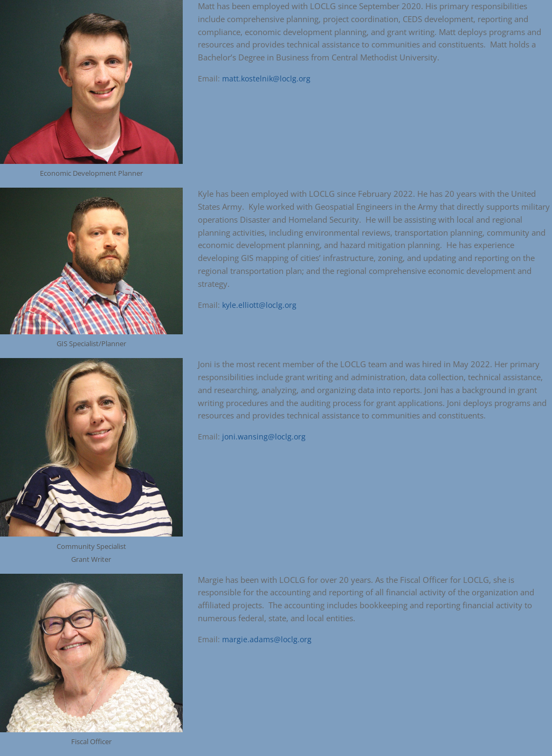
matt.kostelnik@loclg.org (266, 78)
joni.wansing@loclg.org (264, 437)
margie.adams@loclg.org (267, 639)
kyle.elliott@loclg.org (259, 305)
